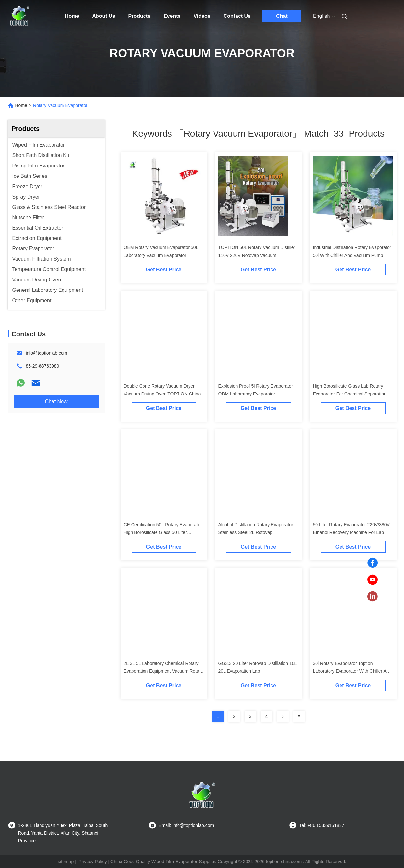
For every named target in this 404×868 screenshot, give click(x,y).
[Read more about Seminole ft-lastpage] (299, 716)
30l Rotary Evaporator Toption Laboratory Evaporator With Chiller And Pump (352, 671)
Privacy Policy (92, 862)
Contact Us (237, 16)
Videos (202, 16)
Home (72, 16)
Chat (282, 16)
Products (139, 16)
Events (172, 16)
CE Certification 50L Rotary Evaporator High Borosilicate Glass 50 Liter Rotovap (163, 532)
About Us (104, 16)
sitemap (66, 862)
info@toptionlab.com (47, 353)
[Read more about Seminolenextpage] (283, 716)
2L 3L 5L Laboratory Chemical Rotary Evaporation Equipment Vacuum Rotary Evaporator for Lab (163, 671)
